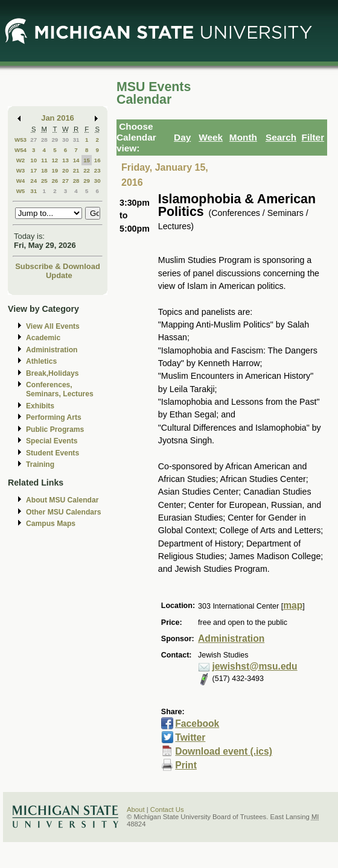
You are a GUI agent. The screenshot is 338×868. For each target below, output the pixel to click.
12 (55, 160)
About (136, 809)
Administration (52, 350)
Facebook (197, 724)
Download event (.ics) (224, 751)
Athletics (41, 361)
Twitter (190, 737)
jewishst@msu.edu (255, 666)
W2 (21, 160)
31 (76, 140)
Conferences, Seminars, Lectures (60, 389)
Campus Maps (51, 524)
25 (44, 181)
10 (33, 160)
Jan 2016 (58, 118)
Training (40, 464)
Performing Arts (54, 417)
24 (33, 181)
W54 (21, 150)
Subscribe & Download (58, 266)
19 (55, 170)
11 (44, 160)
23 (97, 170)
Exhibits (40, 406)
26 (55, 181)
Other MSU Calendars (64, 512)
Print (186, 765)
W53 (21, 140)
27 (33, 140)
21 (76, 170)
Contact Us (167, 809)
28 (44, 140)
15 (87, 160)
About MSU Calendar (62, 500)
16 (97, 160)
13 (65, 160)
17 (33, 170)
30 (65, 140)
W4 (21, 181)
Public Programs (55, 429)
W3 (21, 170)
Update (59, 275)
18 (44, 170)
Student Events (53, 453)
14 (76, 160)
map (293, 605)
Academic (43, 338)
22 (87, 170)
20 (65, 170)
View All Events (53, 326)
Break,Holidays (53, 373)
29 (55, 140)
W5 (21, 191)
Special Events (52, 441)
